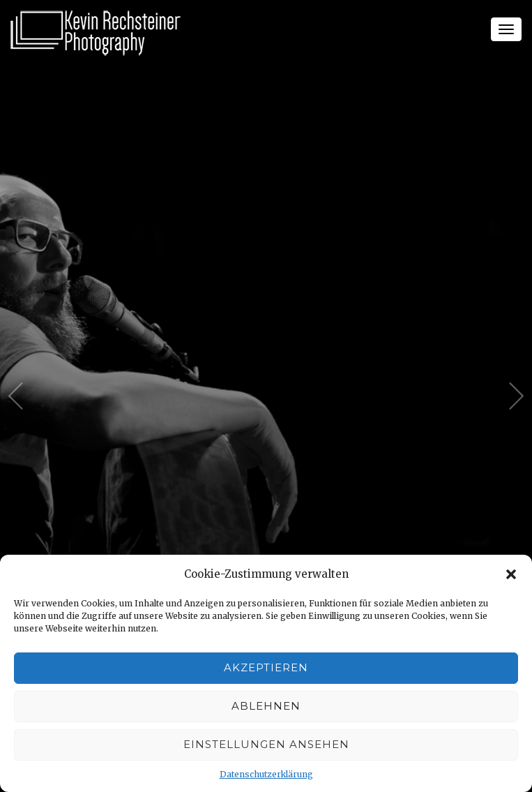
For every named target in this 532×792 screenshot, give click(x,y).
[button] (511, 574)
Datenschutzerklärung (266, 774)
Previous (15, 396)
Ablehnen (266, 706)
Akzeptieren (266, 667)
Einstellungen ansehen (266, 744)
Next (517, 396)
